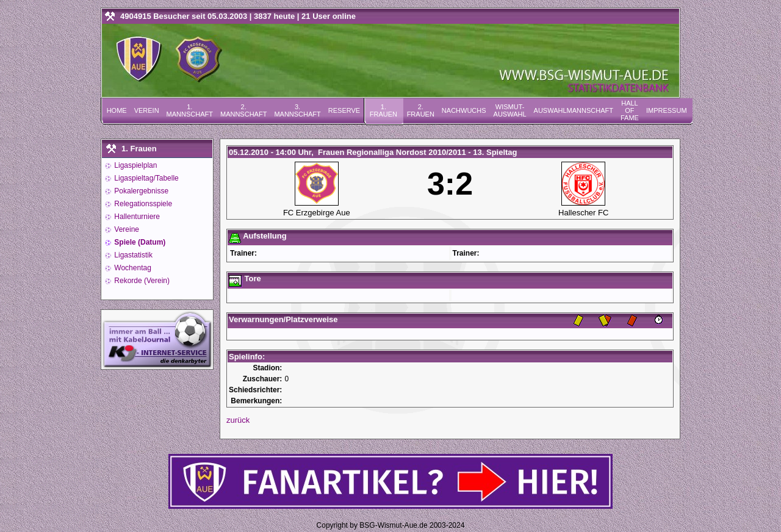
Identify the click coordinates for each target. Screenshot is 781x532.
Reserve (344, 110)
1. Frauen (383, 110)
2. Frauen (421, 110)
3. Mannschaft (297, 110)
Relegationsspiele (142, 204)
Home (117, 110)
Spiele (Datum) (139, 242)
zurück (238, 420)
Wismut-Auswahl (510, 110)
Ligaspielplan (135, 165)
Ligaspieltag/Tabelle (146, 178)
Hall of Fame (630, 110)
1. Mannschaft (190, 110)
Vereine (126, 229)
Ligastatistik (132, 255)
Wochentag (132, 268)
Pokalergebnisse (140, 191)
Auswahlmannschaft (574, 110)
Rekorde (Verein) (141, 281)
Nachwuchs (464, 110)
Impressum (667, 110)
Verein (147, 110)
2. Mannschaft (243, 110)
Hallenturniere (136, 217)
